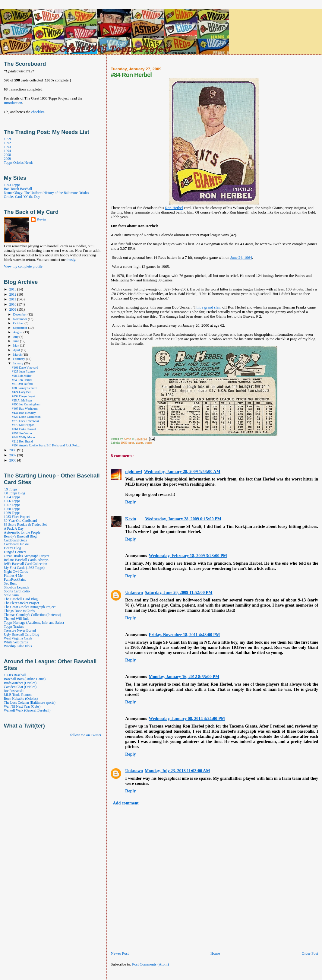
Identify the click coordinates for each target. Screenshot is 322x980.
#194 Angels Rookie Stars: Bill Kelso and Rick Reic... (46, 445)
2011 (13, 299)
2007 (13, 455)
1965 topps (127, 443)
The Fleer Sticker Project (21, 603)
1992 (7, 143)
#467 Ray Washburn (25, 409)
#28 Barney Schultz (25, 388)
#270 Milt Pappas (23, 425)
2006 (13, 460)
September (21, 328)
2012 (13, 295)
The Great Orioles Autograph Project (30, 607)
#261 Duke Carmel (24, 429)
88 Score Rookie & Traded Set (25, 525)
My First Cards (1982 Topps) (24, 568)
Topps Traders (14, 627)
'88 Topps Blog (14, 493)
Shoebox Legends (16, 587)
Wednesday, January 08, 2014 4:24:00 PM (187, 718)
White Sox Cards (16, 642)
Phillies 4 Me (13, 576)
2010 (13, 304)
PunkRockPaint (15, 580)
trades (148, 443)
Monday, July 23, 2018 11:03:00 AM (177, 771)
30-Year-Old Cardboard (21, 521)
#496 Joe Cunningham (26, 404)
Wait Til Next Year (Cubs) (22, 707)
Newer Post (120, 953)
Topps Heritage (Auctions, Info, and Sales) (34, 623)
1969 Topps (12, 513)
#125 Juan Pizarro (24, 371)
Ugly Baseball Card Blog (22, 634)
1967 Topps (12, 505)
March (18, 354)
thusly (71, 260)
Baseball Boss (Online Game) (25, 679)
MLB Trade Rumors (18, 695)
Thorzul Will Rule (17, 619)
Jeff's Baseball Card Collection (25, 564)
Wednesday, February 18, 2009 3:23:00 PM (188, 556)
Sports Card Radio (17, 591)
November (20, 319)
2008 (7, 155)
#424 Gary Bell (22, 392)
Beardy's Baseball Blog (20, 536)
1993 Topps (12, 185)
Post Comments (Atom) (150, 964)
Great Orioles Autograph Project (27, 556)
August (18, 332)
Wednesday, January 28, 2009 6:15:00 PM (183, 519)
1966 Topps (12, 501)
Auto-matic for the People (22, 533)
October (19, 323)
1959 (7, 139)
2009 (7, 159)
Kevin (131, 519)
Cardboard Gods (15, 540)
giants (140, 443)
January (19, 363)
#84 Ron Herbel (22, 380)
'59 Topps (11, 489)
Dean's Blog (13, 548)
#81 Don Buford (22, 384)
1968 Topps (12, 509)
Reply (130, 502)
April (17, 350)
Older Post (310, 953)
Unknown (134, 592)
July (16, 337)
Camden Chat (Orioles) (20, 687)
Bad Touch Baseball (18, 189)
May (16, 345)
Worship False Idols (18, 646)
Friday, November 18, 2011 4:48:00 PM (185, 635)
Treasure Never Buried (20, 631)
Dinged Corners (15, 552)
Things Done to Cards (19, 611)
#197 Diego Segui (24, 396)
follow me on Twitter (86, 735)
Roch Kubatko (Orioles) (21, 699)
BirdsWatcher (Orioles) (20, 683)
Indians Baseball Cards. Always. (27, 560)
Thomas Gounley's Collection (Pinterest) (32, 615)
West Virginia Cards (18, 638)
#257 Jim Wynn (22, 433)
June (16, 341)
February (19, 359)
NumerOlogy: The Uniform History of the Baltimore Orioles (46, 193)
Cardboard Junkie (16, 544)
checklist (38, 112)
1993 (7, 147)
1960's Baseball (15, 675)
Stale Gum (11, 595)
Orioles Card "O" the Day (22, 197)
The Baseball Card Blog (21, 599)
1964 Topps (12, 497)
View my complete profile (23, 266)
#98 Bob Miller (22, 376)
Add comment (126, 803)
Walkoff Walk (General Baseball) (27, 710)
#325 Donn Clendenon (26, 417)
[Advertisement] (181, 974)
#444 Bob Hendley (24, 413)
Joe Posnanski (14, 691)
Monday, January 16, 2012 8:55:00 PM (184, 677)
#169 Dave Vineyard (25, 368)
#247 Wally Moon (24, 437)
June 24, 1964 (241, 258)
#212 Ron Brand (22, 441)
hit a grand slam (209, 307)
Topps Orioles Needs (19, 163)
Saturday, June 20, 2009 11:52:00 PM (178, 592)
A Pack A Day (14, 529)
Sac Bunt (10, 584)
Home (215, 953)
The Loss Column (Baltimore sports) (30, 703)
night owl (134, 471)
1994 (7, 151)
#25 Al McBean (22, 400)
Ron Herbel (174, 208)
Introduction (13, 103)
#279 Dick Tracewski (26, 421)
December (20, 314)
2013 (13, 289)
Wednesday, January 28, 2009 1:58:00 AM (182, 471)
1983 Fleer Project (17, 517)
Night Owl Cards (16, 572)
